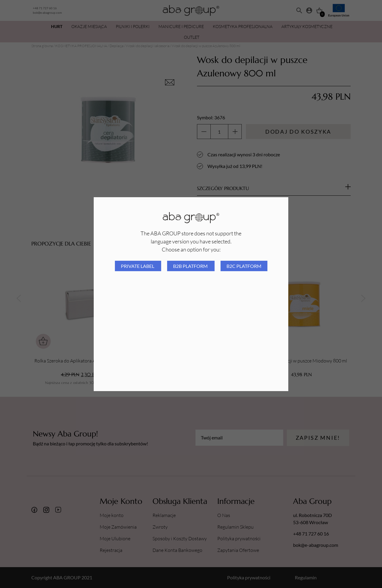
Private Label (138, 266)
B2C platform (244, 266)
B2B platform (191, 266)
